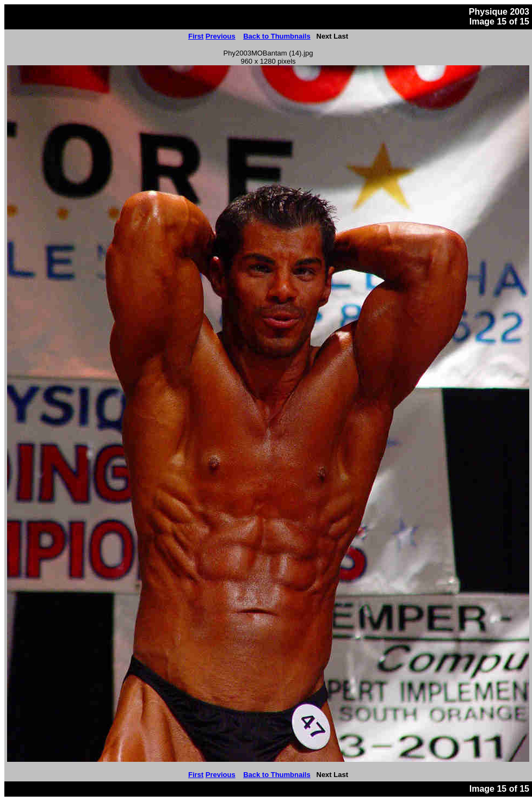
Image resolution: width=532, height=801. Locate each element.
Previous (221, 36)
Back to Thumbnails (277, 36)
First (196, 36)
